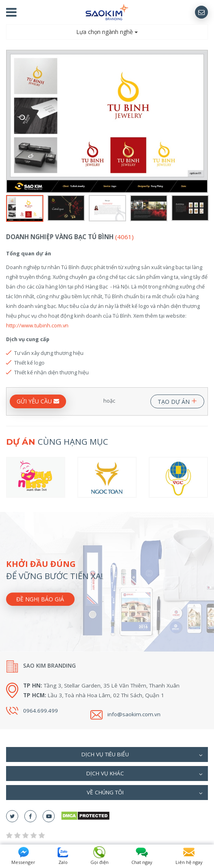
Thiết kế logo (29, 363)
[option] (107, 121)
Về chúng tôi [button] (145, 793)
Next (203, 121)
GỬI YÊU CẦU (38, 401)
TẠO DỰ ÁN (177, 400)
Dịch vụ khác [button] (144, 774)
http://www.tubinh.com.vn (37, 325)
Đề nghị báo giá (40, 599)
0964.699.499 (41, 711)
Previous (11, 121)
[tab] (107, 754)
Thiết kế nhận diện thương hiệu (51, 372)
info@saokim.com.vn (134, 714)
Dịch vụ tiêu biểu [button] (142, 755)
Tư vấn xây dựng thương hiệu (49, 353)
